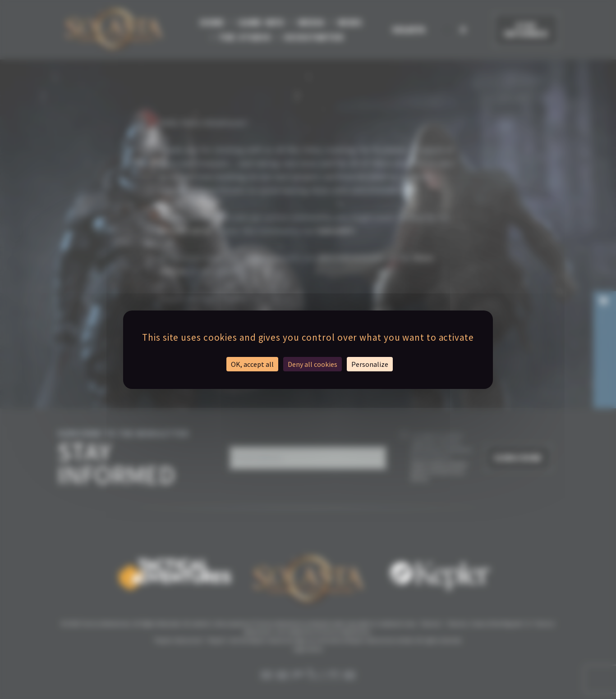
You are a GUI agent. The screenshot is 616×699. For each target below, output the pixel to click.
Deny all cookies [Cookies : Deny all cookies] (313, 364)
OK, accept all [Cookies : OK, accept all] (252, 364)
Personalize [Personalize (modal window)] (370, 364)
